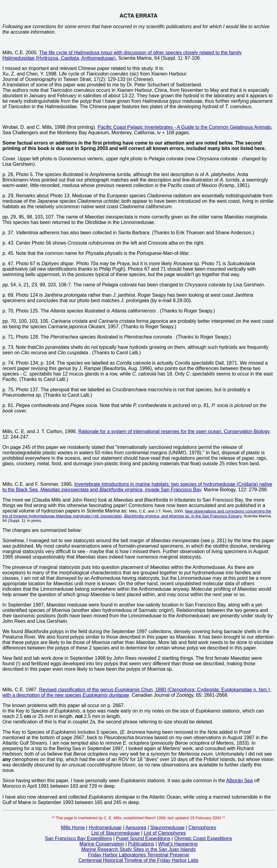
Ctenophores (202, 828)
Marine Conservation (102, 844)
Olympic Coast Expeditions (203, 838)
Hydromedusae (105, 828)
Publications (141, 844)
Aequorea (136, 828)
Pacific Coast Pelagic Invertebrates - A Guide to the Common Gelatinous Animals (184, 127)
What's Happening (178, 844)
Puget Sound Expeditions (143, 838)
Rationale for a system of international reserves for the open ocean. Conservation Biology (174, 431)
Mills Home (73, 828)
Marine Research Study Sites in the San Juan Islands (139, 849)
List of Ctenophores (165, 833)
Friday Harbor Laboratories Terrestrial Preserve (138, 855)
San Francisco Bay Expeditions (78, 838)
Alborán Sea (239, 781)
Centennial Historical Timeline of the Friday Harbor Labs (138, 860)
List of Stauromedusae (116, 833)
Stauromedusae (167, 828)
